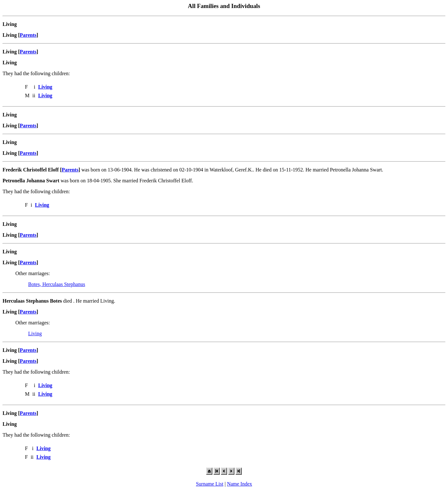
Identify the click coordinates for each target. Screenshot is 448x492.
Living (35, 333)
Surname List (210, 484)
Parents (28, 35)
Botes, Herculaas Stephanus (57, 284)
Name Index (240, 484)
